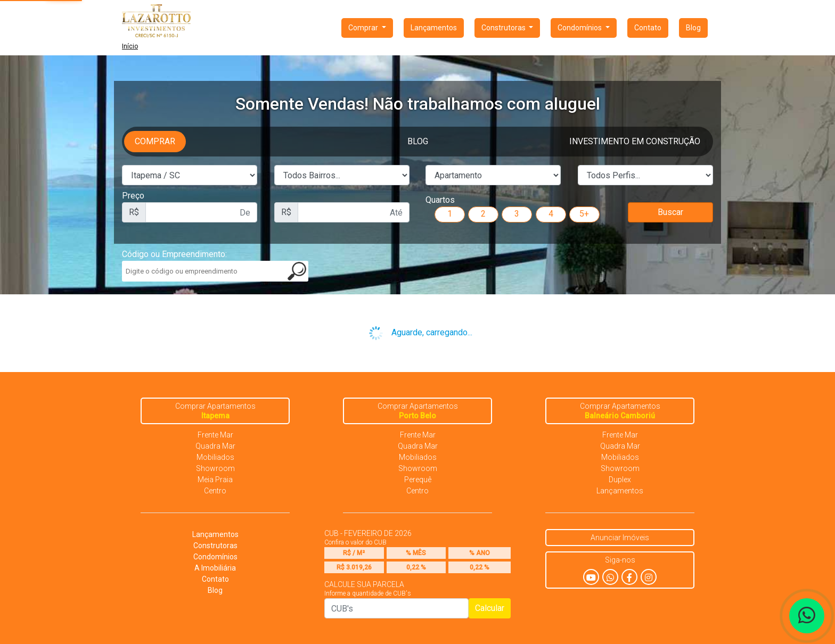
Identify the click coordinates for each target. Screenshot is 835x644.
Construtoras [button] (504, 28)
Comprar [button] (364, 28)
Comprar (155, 141)
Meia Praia (215, 480)
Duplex (620, 480)
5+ (584, 214)
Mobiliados (215, 457)
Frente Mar (215, 435)
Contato (648, 28)
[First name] (201, 212)
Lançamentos (434, 28)
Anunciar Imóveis (620, 538)
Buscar (670, 212)
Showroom (215, 468)
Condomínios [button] (580, 28)
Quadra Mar (215, 446)
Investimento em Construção (635, 141)
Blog (693, 28)
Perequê (418, 480)
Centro (215, 491)
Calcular (490, 608)
